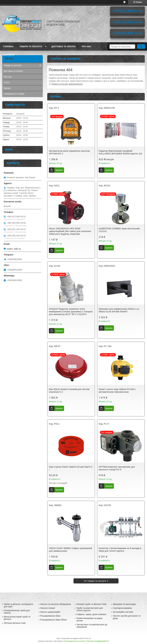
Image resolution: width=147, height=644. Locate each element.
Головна (8, 46)
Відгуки (7, 88)
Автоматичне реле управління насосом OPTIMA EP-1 (69, 152)
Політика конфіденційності (98, 641)
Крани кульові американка (67, 84)
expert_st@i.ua (14, 249)
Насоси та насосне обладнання (55, 604)
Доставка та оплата (64, 46)
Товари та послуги (31, 46)
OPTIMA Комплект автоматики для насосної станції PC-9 (117, 468)
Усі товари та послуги (95, 581)
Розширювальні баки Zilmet (53, 620)
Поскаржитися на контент (75, 641)
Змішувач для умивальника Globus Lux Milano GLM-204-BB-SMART (119, 310)
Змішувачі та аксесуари (124, 604)
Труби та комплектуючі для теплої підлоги (90, 609)
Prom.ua (88, 638)
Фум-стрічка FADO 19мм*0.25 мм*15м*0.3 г (71, 468)
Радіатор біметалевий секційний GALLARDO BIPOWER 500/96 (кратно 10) (120, 152)
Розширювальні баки (50, 616)
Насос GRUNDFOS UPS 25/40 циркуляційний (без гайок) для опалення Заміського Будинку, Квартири (70, 231)
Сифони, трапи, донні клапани (91, 614)
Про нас (86, 46)
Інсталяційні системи (123, 612)
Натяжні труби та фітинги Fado (91, 604)
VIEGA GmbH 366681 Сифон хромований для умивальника (70, 550)
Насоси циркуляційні (50, 612)
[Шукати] (141, 46)
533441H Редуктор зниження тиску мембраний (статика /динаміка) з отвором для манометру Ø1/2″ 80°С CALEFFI (71, 312)
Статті (7, 82)
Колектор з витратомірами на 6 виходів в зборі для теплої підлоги (120, 550)
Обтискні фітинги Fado (15, 623)
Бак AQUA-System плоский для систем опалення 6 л (69, 390)
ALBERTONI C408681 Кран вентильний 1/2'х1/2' (119, 230)
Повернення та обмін (14, 94)
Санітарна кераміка (122, 608)
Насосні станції (48, 608)
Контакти (9, 55)
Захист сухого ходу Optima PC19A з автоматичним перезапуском (117, 390)
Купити (59, 170)
